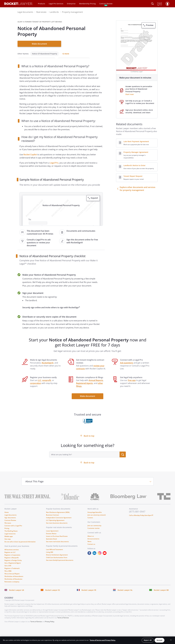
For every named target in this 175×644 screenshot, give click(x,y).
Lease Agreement (52, 534)
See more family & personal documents (60, 564)
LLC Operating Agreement (55, 524)
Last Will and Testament (55, 553)
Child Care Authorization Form (57, 561)
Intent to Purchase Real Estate (57, 540)
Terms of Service (63, 621)
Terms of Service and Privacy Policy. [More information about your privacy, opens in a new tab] (103, 640)
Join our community (94, 529)
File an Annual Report (12, 577)
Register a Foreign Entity (13, 564)
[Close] (171, 640)
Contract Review (106, 4)
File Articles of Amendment (14, 580)
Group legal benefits (95, 516)
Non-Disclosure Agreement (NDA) (58, 516)
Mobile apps (9, 540)
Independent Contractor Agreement (59, 521)
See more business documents (57, 526)
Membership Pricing (87, 4)
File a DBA (8, 574)
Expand (94, 201)
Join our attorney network (97, 518)
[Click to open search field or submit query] (152, 4)
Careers (90, 521)
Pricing (7, 532)
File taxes (8, 526)
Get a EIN (8, 569)
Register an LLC (10, 556)
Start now (129, 94)
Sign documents (10, 521)
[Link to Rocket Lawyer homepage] (18, 4)
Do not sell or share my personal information (20, 545)
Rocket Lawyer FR (89, 593)
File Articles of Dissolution (13, 582)
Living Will (50, 556)
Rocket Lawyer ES (53, 593)
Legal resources (10, 537)
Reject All (148, 640)
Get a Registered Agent (13, 566)
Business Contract (52, 518)
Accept (160, 640)
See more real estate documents (57, 545)
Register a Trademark (12, 572)
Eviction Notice (51, 537)
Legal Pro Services (56, 4)
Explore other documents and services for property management (138, 189)
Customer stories (94, 532)
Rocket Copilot (30, 158)
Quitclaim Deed (51, 542)
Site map (8, 542)
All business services (12, 553)
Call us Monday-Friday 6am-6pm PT (141, 519)
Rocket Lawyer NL (125, 593)
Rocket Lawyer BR (161, 593)
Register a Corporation (12, 558)
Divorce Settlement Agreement (57, 558)
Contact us (91, 548)
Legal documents (11, 518)
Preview (150, 25)
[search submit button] (123, 458)
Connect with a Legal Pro (13, 529)
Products (42, 4)
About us (91, 540)
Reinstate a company (12, 585)
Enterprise (71, 4)
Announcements (93, 542)
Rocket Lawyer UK (17, 593)
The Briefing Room (11, 534)
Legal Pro (54, 166)
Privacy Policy (50, 625)
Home (7, 516)
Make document (39, 44)
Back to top (89, 466)
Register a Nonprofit (12, 561)
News (89, 545)
